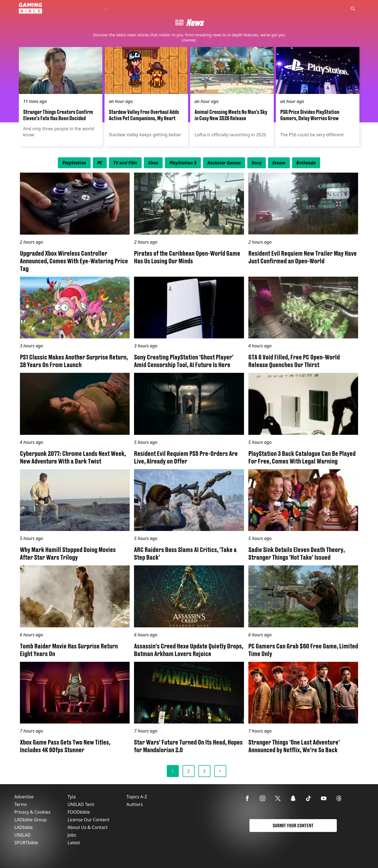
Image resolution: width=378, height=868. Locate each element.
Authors (135, 804)
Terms (21, 804)
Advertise (24, 797)
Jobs (72, 835)
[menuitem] (74, 163)
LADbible (24, 827)
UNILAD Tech (81, 804)
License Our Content (88, 820)
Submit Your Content (293, 826)
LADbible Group (31, 820)
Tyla (72, 797)
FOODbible (79, 812)
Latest (74, 843)
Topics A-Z (137, 797)
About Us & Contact (87, 827)
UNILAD (23, 835)
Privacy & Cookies (32, 812)
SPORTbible (26, 843)
